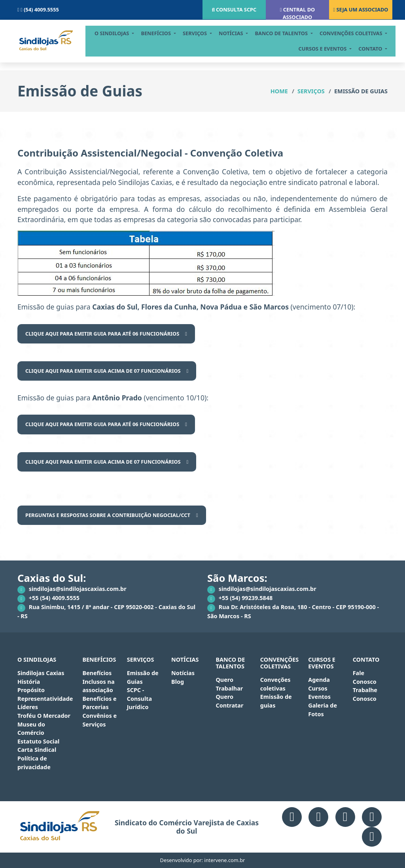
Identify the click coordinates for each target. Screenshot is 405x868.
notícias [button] (235, 33)
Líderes (28, 707)
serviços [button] (199, 33)
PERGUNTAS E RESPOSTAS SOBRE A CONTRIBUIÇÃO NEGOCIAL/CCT (108, 515)
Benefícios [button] (160, 33)
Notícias (183, 673)
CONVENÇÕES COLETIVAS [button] (355, 33)
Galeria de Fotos (323, 710)
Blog (178, 682)
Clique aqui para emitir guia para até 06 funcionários (102, 334)
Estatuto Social (38, 741)
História (29, 682)
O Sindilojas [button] (116, 33)
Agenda (319, 680)
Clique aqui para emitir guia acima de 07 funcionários (103, 371)
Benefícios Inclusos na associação (98, 681)
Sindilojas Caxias (41, 673)
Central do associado (297, 13)
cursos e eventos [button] (327, 49)
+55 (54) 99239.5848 (240, 598)
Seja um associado (361, 9)
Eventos (319, 697)
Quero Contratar (229, 701)
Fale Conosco (365, 677)
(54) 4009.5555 (38, 9)
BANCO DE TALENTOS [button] (286, 33)
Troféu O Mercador (44, 716)
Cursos (318, 688)
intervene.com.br (224, 860)
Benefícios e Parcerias (99, 703)
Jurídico (138, 707)
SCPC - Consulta (139, 694)
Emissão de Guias (143, 677)
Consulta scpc (234, 9)
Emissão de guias (276, 701)
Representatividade (45, 699)
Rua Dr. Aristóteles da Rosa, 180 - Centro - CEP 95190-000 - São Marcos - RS (293, 611)
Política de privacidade (34, 763)
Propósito (31, 690)
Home (279, 91)
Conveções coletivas (275, 684)
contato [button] (375, 49)
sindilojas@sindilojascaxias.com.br (72, 589)
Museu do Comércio (31, 729)
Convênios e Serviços (99, 720)
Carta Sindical (37, 750)
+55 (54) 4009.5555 (48, 598)
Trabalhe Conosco (365, 694)
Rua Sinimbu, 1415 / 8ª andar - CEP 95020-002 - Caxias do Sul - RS (106, 611)
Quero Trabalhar (229, 684)
